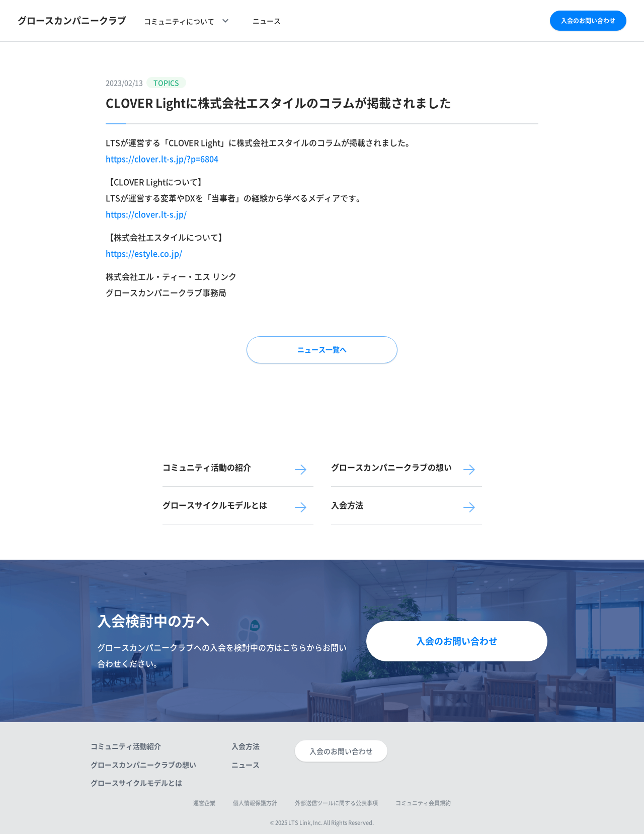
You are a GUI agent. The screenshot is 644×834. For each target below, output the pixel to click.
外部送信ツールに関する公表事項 (336, 803)
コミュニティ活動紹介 (126, 746)
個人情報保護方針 (255, 803)
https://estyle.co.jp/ (144, 253)
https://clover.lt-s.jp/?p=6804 (162, 159)
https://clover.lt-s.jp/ (146, 214)
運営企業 (204, 803)
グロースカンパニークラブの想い (143, 764)
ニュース (267, 21)
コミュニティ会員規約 (423, 803)
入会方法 (246, 746)
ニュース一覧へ (322, 349)
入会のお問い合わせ (588, 21)
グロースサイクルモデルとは (136, 782)
